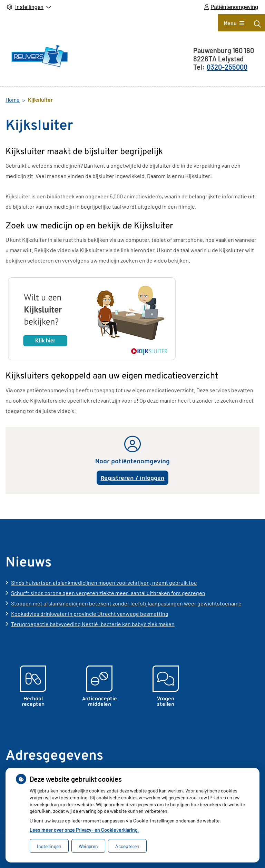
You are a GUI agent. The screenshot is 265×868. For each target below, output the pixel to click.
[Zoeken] (257, 24)
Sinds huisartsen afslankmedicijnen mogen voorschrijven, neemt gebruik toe (104, 583)
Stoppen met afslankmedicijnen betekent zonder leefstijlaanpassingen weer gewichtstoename (126, 603)
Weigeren (88, 846)
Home (13, 100)
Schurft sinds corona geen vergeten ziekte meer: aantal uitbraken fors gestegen (108, 593)
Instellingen (49, 846)
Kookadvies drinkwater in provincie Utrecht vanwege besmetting (90, 614)
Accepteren (127, 846)
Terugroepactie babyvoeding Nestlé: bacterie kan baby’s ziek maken (93, 624)
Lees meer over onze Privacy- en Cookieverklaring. (84, 830)
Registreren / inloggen (133, 478)
